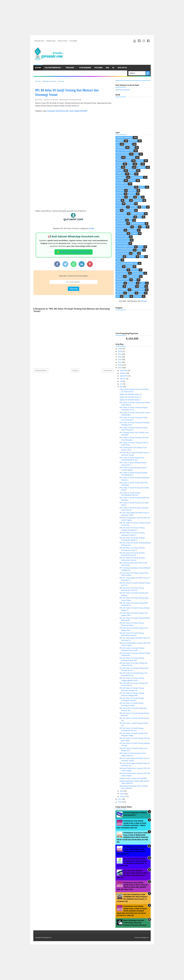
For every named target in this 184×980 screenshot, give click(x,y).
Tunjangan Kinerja (123, 161)
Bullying (120, 171)
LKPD (141, 293)
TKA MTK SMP (121, 207)
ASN (132, 174)
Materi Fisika (121, 233)
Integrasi (120, 190)
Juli (121, 381)
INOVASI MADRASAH (123, 227)
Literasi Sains (133, 276)
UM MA (142, 187)
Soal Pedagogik (122, 253)
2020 (120, 365)
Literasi (119, 276)
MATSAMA (120, 230)
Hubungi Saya (51, 41)
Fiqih (130, 164)
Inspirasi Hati (121, 214)
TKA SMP (134, 207)
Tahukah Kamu (137, 177)
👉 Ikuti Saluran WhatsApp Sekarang (74, 252)
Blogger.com (145, 938)
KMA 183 (132, 181)
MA (144, 227)
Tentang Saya (39, 41)
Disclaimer (73, 41)
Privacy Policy (62, 41)
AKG (132, 147)
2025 (120, 351)
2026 (120, 349)
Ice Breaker (121, 177)
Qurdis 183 (138, 200)
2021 (120, 362)
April (122, 791)
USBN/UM (128, 144)
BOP (144, 207)
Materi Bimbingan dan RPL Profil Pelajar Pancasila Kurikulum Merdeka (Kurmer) (135, 923)
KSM (142, 257)
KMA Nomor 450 (122, 184)
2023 (120, 357)
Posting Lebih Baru (41, 370)
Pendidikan (70, 68)
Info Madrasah (122, 273)
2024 (120, 354)
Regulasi (120, 194)
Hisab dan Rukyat (138, 223)
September (124, 376)
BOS (118, 210)
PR (135, 280)
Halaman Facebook (123, 90)
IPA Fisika (120, 181)
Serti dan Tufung (123, 240)
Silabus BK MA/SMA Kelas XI (130, 397)
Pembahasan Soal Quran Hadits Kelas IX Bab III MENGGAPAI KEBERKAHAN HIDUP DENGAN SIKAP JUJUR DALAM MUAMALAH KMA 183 (132, 837)
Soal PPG (130, 204)
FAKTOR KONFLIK (138, 290)
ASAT (143, 283)
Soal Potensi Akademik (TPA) (127, 263)
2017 (120, 799)
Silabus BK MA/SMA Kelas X (130, 400)
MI (139, 164)
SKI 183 (119, 204)
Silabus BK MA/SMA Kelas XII (131, 394)
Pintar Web (120, 220)
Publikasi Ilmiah (122, 237)
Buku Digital (122, 68)
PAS (118, 144)
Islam (118, 157)
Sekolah (120, 283)
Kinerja (131, 293)
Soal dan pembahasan (125, 151)
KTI (136, 227)
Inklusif (132, 171)
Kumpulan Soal (137, 214)
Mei (121, 387)
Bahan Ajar (129, 210)
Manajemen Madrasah (125, 217)
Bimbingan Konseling (68, 100)
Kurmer (119, 164)
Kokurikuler (138, 273)
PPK (118, 296)
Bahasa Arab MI (122, 243)
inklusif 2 (120, 197)
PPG (127, 200)
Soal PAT (132, 194)
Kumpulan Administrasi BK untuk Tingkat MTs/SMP (67, 111)
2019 (120, 368)
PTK (140, 217)
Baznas (119, 286)
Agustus (123, 379)
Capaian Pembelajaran (125, 247)
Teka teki (132, 283)
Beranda (75, 370)
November (124, 370)
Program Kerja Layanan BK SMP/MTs (133, 778)
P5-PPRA (134, 233)
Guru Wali (131, 257)
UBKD (118, 167)
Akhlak (119, 257)
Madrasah (132, 230)
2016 (120, 802)
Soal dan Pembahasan (52, 68)
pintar (129, 167)
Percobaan (98, 68)
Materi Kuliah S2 (122, 280)
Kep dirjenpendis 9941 (124, 250)
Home (38, 68)
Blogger (144, 301)
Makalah (132, 190)
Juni (122, 384)
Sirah (127, 296)
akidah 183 (131, 157)
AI (131, 220)
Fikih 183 (140, 161)
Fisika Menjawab (85, 68)
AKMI (131, 197)
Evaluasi (135, 270)
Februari (123, 796)
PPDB (118, 200)
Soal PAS (138, 296)
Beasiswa (131, 286)
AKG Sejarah (121, 270)
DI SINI (91, 228)
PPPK (140, 250)
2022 (120, 360)
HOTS (141, 247)
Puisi (118, 260)
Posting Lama (108, 370)
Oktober (123, 373)
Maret (122, 794)
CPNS (142, 286)
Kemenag (78, 100)
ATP (135, 253)
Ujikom (129, 267)
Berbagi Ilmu (48, 938)
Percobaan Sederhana (125, 187)
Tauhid (119, 267)
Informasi (133, 141)
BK (113, 68)
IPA (139, 197)
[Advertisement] (70, 16)
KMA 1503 (119, 293)
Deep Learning (122, 290)
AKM (107, 68)
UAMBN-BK (141, 167)
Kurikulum (120, 174)
